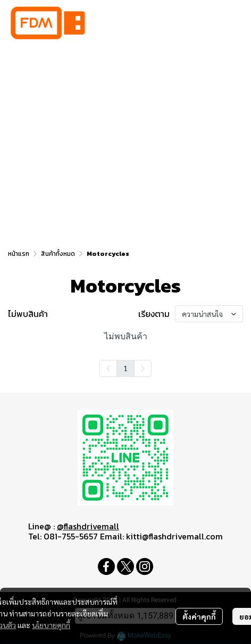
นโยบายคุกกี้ (51, 625)
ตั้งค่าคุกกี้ (199, 616)
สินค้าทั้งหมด (58, 254)
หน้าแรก (19, 254)
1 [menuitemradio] (125, 368)
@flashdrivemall (88, 526)
